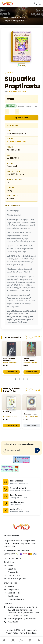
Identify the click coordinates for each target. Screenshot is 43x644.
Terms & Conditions (29, 633)
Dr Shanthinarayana (30, 363)
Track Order (13, 572)
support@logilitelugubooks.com (22, 619)
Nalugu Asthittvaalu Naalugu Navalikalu (31, 360)
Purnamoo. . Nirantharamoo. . (30, 413)
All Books (12, 586)
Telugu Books (13, 590)
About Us (12, 569)
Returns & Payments (17, 579)
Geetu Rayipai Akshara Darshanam (9, 360)
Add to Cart (21, 118)
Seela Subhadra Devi (10, 363)
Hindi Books (13, 596)
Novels (22, 18)
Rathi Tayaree (9, 412)
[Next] (31, 337)
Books (13, 18)
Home (5, 18)
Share (21, 65)
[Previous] (27, 337)
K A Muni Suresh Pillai (17, 92)
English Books (14, 593)
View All (38, 337)
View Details (32, 425)
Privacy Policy (14, 575)
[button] (13, 641)
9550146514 (13, 622)
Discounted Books (16, 599)
